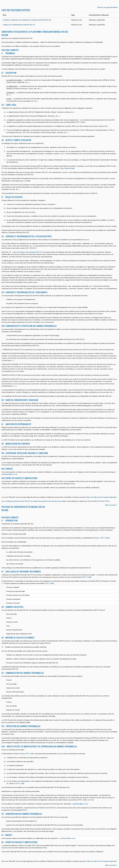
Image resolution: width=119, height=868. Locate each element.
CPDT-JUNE (80, 122)
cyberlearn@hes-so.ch (9, 474)
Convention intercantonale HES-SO (29, 252)
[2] (83, 339)
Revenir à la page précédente (107, 7)
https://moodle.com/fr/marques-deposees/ (102, 497)
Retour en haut (111, 505)
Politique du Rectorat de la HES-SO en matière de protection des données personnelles (36, 501)
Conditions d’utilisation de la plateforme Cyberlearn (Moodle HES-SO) (27, 20)
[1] (112, 57)
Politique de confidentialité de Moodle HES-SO (19, 25)
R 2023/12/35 (103, 501)
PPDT (25, 810)
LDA (105, 126)
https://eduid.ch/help (67, 168)
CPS (110, 130)
